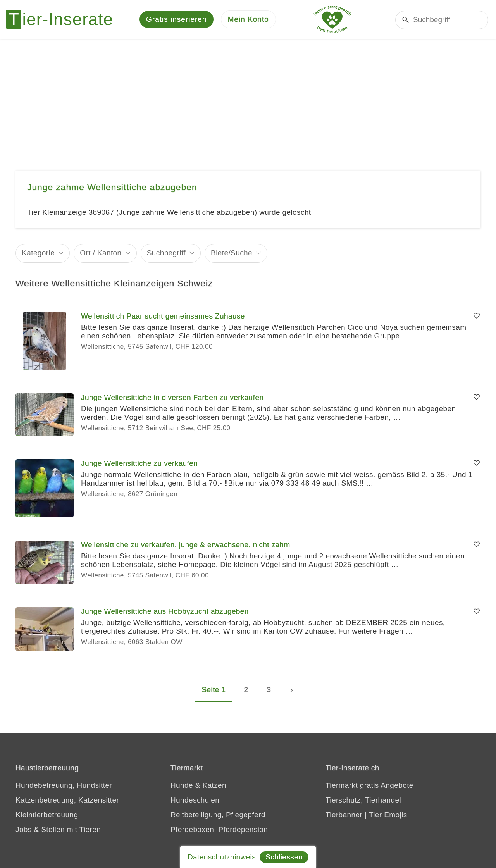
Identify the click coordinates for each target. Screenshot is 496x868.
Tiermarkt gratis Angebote (369, 785)
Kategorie (38, 253)
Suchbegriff (166, 253)
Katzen (214, 785)
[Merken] (477, 316)
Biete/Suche (232, 253)
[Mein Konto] (248, 20)
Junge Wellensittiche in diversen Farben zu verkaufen (172, 397)
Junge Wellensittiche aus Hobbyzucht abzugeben (165, 611)
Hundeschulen (195, 800)
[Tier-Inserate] (64, 19)
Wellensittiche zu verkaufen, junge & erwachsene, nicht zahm (186, 545)
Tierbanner (344, 815)
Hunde (182, 785)
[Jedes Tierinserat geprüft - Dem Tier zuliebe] (332, 19)
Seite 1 (214, 690)
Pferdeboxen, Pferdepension (219, 829)
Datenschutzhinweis (222, 857)
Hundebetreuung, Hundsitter (64, 785)
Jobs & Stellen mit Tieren (58, 829)
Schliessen (284, 857)
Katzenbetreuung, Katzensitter (67, 800)
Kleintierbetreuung (47, 815)
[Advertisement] (248, 97)
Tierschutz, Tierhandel (363, 800)
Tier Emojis (388, 815)
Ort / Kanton (101, 253)
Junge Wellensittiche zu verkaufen (139, 463)
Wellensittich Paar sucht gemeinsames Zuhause (163, 316)
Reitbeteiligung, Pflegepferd (218, 815)
